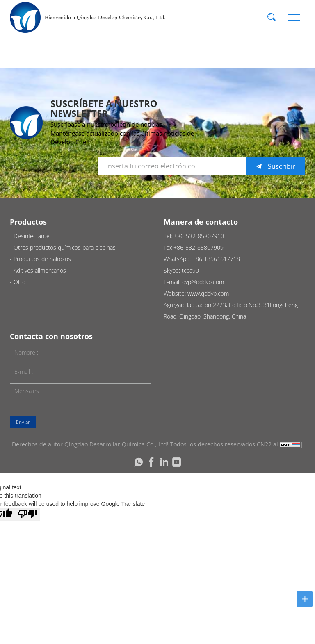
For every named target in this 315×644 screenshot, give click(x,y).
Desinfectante (32, 236)
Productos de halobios (42, 259)
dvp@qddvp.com (203, 282)
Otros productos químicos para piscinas (65, 247)
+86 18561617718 (216, 259)
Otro (19, 282)
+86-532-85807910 (199, 236)
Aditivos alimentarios (40, 270)
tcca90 (190, 270)
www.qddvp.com (208, 293)
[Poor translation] (27, 514)
